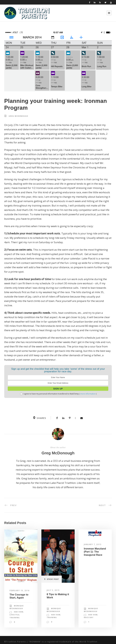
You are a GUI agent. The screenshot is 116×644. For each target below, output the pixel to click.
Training (14, 605)
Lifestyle (15, 602)
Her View (19, 599)
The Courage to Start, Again (19, 583)
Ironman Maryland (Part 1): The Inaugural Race (95, 539)
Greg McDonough (18, 116)
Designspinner (104, 638)
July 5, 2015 (54, 577)
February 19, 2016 (20, 577)
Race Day (89, 604)
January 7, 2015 (93, 531)
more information (86, 381)
